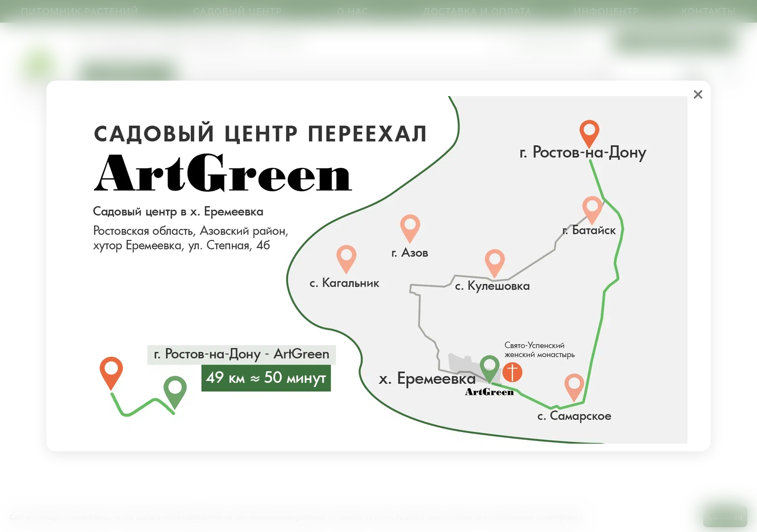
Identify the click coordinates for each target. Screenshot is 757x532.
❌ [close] (698, 94)
